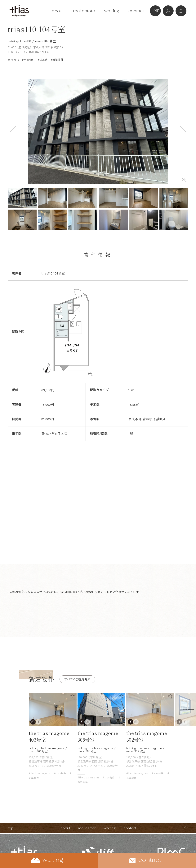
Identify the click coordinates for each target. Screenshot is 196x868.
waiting (112, 11)
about (58, 11)
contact (136, 11)
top (11, 828)
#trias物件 (28, 60)
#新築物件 (57, 60)
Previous (13, 132)
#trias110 (13, 60)
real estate (84, 11)
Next (183, 132)
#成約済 (43, 60)
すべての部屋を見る (77, 679)
